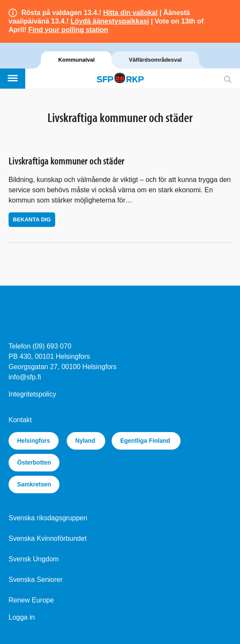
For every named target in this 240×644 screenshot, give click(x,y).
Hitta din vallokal (130, 13)
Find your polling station (68, 30)
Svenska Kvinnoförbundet (47, 538)
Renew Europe (31, 600)
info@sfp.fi (25, 377)
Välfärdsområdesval (155, 60)
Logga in (22, 617)
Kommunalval (76, 60)
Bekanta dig (32, 219)
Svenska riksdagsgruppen (48, 518)
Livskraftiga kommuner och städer (67, 161)
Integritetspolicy (32, 394)
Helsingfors (34, 441)
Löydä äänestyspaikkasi (110, 21)
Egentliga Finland (146, 441)
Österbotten (34, 462)
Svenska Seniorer (36, 580)
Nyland (86, 441)
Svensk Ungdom (34, 559)
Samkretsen (34, 484)
